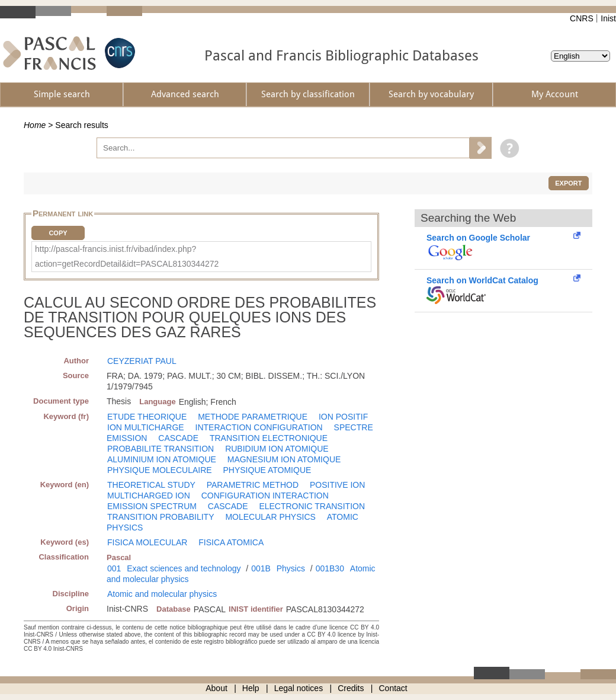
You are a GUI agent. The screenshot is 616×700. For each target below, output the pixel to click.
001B (261, 568)
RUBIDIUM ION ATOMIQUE (277, 449)
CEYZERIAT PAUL (142, 361)
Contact (393, 688)
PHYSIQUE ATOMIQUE (267, 470)
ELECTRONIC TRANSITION (312, 506)
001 (114, 568)
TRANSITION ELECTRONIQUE (269, 438)
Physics (291, 568)
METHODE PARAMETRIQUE (253, 417)
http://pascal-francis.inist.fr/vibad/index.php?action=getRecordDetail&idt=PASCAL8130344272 (127, 256)
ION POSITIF (343, 417)
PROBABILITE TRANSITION (161, 449)
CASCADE (178, 438)
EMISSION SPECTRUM (152, 506)
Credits (351, 688)
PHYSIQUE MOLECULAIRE (160, 470)
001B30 (330, 568)
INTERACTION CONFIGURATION (259, 427)
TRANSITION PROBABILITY (161, 517)
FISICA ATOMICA (231, 542)
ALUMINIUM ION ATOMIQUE (162, 459)
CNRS (582, 18)
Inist (608, 18)
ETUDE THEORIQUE (147, 417)
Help (251, 688)
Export (568, 183)
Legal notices (299, 688)
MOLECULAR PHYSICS (270, 517)
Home (35, 125)
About (216, 688)
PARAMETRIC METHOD (253, 485)
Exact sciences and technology (184, 568)
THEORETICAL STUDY (151, 485)
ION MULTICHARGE (146, 427)
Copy (58, 233)
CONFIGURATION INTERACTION (265, 496)
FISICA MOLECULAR (147, 542)
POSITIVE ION (337, 485)
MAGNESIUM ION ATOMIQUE (284, 459)
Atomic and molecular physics (162, 594)
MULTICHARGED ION (149, 496)
